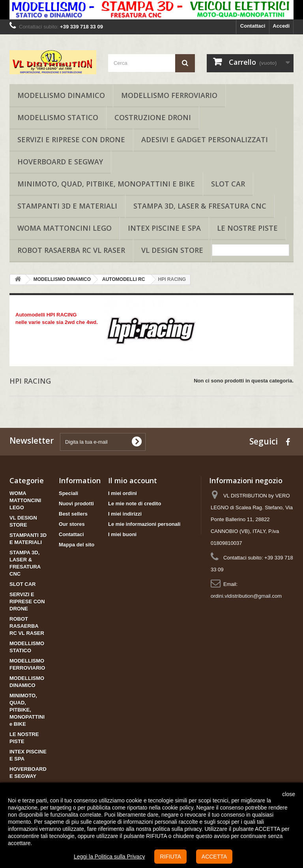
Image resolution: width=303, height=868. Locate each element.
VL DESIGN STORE (172, 250)
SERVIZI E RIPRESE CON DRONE (71, 139)
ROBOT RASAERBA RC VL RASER (71, 250)
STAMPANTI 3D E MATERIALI (67, 206)
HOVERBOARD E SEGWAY (60, 162)
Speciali (68, 493)
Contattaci (253, 26)
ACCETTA (214, 857)
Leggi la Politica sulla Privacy (109, 857)
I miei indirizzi (125, 514)
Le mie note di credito (135, 504)
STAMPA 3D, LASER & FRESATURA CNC (200, 206)
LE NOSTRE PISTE (247, 228)
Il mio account (133, 480)
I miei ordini (123, 493)
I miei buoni (122, 534)
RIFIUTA (170, 857)
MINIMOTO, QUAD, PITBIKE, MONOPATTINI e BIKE (106, 184)
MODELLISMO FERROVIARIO (169, 95)
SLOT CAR (228, 184)
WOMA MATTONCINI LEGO (65, 228)
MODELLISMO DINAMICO (61, 95)
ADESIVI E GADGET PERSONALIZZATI (205, 139)
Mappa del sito (77, 545)
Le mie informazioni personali (144, 524)
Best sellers (73, 514)
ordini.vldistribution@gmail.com (246, 596)
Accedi (281, 26)
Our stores (72, 524)
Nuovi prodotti (76, 504)
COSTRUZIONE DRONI (153, 117)
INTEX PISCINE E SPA (164, 228)
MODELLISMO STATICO (58, 117)
